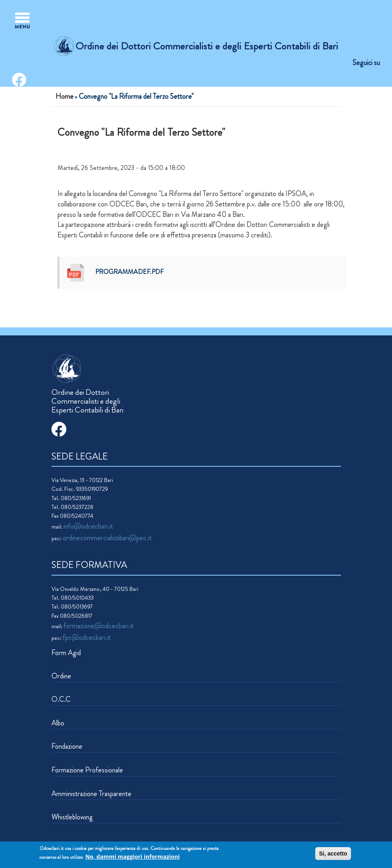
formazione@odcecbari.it (99, 626)
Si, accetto (333, 854)
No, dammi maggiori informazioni (132, 857)
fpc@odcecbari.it (87, 637)
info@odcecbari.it (88, 526)
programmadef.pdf (129, 272)
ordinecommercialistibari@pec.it (107, 538)
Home (65, 96)
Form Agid (66, 653)
